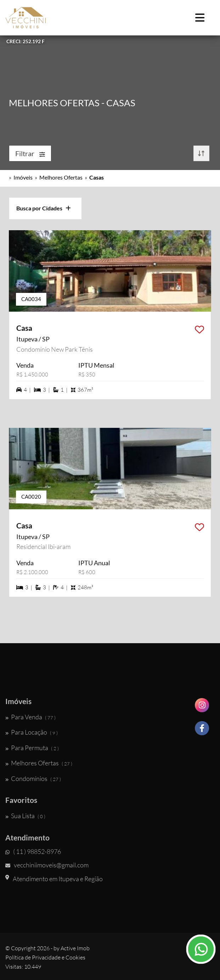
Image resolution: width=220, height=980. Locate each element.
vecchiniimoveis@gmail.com (47, 865)
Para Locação (32, 732)
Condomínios (33, 778)
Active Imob (75, 948)
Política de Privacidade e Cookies (45, 957)
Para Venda (30, 717)
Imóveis (23, 177)
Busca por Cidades (44, 208)
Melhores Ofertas (61, 177)
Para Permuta (32, 748)
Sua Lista (25, 816)
